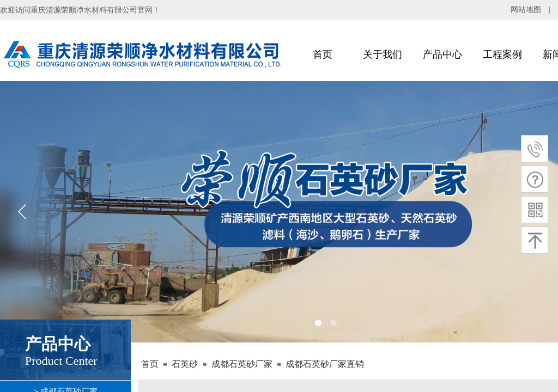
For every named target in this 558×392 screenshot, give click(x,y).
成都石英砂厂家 (242, 364)
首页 (323, 54)
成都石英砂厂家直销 (325, 364)
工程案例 (502, 54)
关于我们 (383, 54)
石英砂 (185, 364)
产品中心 (442, 54)
